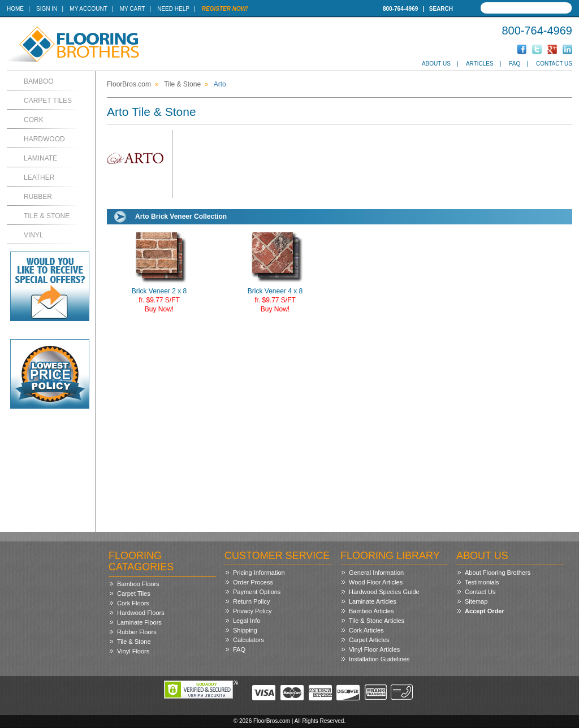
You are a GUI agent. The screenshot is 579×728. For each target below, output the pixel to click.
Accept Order (485, 611)
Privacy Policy (252, 611)
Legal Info (247, 621)
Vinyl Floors (133, 651)
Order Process (253, 582)
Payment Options (257, 592)
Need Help (173, 9)
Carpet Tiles (48, 101)
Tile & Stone (47, 216)
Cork (34, 120)
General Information (376, 573)
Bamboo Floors (138, 584)
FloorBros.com (129, 84)
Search (441, 9)
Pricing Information (259, 573)
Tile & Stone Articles (377, 621)
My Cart (132, 9)
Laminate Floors (139, 622)
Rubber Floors (137, 632)
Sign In (47, 9)
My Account (88, 9)
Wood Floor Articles (376, 582)
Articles (480, 64)
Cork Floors (133, 603)
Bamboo (39, 81)
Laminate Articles (373, 601)
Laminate (40, 158)
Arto (220, 84)
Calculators (249, 640)
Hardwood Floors (141, 613)
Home (15, 9)
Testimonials (482, 582)
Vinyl (34, 235)
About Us (436, 64)
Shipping (245, 630)
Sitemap (476, 601)
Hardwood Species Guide (384, 592)
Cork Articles (366, 630)
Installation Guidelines (379, 659)
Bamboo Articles (371, 611)
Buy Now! (159, 309)
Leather (39, 177)
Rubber (38, 197)
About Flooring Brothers (498, 573)
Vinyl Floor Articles (374, 649)
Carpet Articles (369, 640)
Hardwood (44, 139)
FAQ (515, 64)
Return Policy (251, 601)
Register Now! (225, 9)
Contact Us (554, 64)
